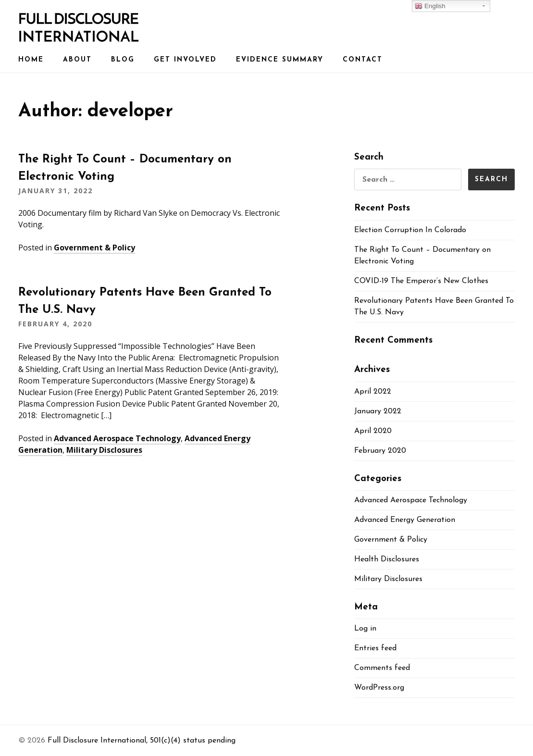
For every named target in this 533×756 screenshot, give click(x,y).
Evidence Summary (280, 60)
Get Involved (185, 60)
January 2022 (378, 411)
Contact (363, 60)
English (430, 6)
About (77, 60)
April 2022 (373, 392)
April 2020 (373, 431)
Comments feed (382, 668)
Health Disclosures (387, 559)
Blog (123, 60)
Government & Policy (94, 248)
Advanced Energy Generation (405, 520)
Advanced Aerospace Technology (117, 438)
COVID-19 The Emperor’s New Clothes (421, 281)
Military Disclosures (104, 450)
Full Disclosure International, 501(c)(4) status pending (142, 741)
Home (31, 60)
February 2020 (380, 451)
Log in (365, 629)
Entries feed (375, 648)
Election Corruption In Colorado (410, 230)
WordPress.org (379, 688)
